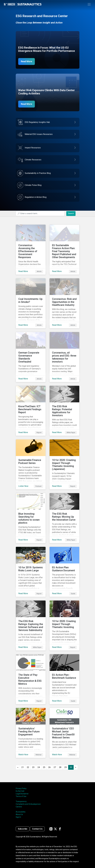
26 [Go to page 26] (49, 767)
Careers (19, 807)
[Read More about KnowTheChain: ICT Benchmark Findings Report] (31, 411)
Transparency (21, 801)
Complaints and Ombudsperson (28, 804)
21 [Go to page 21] (23, 767)
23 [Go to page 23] (33, 767)
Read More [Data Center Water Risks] (27, 104)
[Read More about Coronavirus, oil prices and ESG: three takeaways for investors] (64, 357)
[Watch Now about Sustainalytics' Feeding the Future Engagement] (31, 733)
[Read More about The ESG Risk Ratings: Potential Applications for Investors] (64, 411)
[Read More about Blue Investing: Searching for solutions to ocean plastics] (31, 518)
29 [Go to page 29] (66, 767)
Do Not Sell (20, 791)
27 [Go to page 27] (55, 767)
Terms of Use (21, 796)
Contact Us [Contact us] (37, 829)
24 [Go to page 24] (39, 767)
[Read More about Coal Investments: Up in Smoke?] (31, 303)
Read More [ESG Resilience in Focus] (27, 62)
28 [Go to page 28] (60, 767)
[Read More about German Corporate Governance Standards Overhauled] (31, 357)
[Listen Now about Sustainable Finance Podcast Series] (31, 464)
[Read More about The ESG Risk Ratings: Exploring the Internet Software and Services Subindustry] (31, 625)
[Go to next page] (76, 767)
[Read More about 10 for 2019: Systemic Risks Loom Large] (31, 572)
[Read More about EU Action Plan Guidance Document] (64, 572)
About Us (19, 814)
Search (71, 213)
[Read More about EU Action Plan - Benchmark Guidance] (64, 679)
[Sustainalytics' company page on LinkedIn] (51, 829)
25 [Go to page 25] (44, 767)
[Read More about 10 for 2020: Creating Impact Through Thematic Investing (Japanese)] (64, 464)
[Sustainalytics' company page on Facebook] (60, 829)
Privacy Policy (21, 788)
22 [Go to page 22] (28, 767)
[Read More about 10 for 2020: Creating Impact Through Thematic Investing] (64, 625)
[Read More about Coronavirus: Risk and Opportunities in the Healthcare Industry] (64, 303)
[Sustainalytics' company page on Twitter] (55, 829)
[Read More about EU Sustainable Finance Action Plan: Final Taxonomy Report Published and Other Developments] (64, 250)
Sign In (18, 817)
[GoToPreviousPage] (18, 767)
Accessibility (21, 812)
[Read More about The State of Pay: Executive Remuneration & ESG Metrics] (31, 679)
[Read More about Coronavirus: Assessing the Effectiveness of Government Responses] (31, 250)
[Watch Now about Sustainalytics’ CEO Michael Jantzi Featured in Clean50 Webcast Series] (64, 733)
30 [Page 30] (71, 767)
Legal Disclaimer (22, 794)
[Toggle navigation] (89, 4)
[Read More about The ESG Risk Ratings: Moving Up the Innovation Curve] (64, 518)
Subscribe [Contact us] (23, 829)
